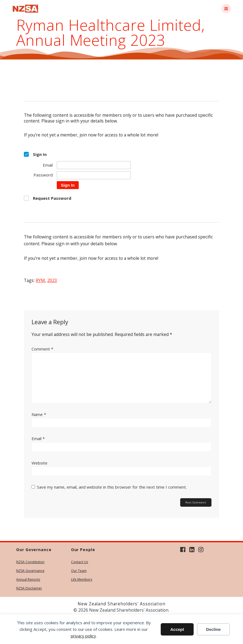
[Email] (94, 165)
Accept (177, 629)
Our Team (79, 571)
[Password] (94, 175)
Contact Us (80, 562)
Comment (42, 349)
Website (39, 463)
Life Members (82, 579)
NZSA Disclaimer (29, 588)
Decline (213, 629)
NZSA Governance (30, 571)
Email (38, 438)
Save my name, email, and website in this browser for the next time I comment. (112, 487)
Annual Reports (28, 579)
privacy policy (83, 636)
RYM (40, 280)
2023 (52, 280)
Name (39, 414)
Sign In (68, 185)
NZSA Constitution (30, 562)
